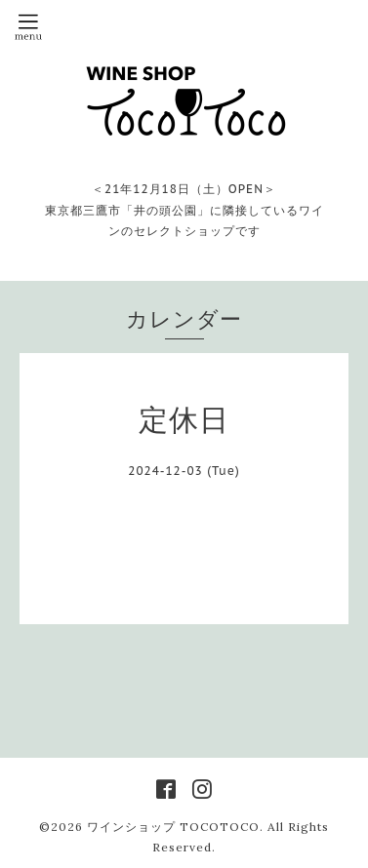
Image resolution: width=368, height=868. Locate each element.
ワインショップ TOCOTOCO (173, 827)
